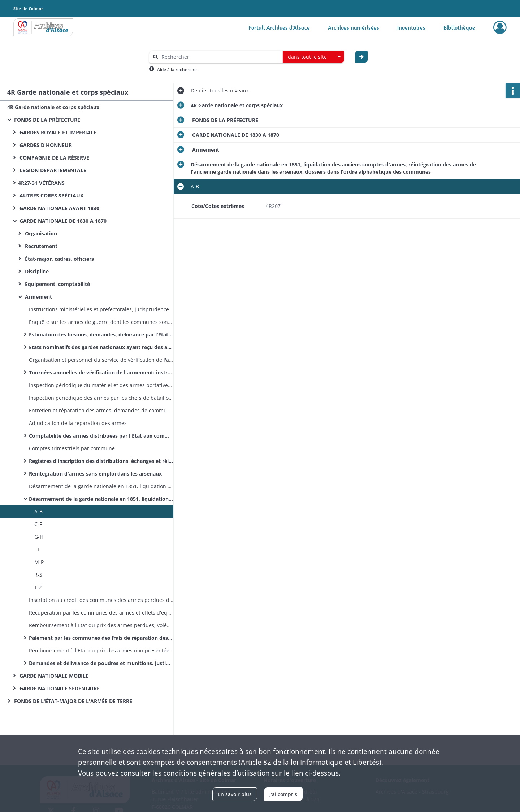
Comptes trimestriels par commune (72, 448)
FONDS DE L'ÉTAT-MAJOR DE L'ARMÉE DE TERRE (72, 701)
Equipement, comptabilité (57, 284)
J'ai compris (283, 794)
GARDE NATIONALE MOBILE (53, 676)
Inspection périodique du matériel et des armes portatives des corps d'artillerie (101, 385)
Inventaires (411, 27)
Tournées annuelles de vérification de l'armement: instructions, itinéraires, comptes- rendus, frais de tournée (101, 372)
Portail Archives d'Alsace (279, 27)
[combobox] (313, 57)
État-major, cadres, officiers (59, 259)
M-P (39, 562)
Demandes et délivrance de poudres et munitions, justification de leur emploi (101, 663)
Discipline (36, 271)
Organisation (40, 233)
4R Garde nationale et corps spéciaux (53, 107)
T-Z (38, 587)
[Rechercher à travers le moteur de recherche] (220, 57)
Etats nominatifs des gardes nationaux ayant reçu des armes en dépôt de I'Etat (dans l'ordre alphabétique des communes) (101, 347)
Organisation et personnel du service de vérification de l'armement (101, 360)
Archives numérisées (354, 27)
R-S (38, 575)
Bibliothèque (459, 27)
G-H (39, 537)
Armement (38, 297)
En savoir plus (235, 794)
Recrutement (40, 246)
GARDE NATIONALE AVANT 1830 (59, 208)
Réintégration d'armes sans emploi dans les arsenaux (95, 474)
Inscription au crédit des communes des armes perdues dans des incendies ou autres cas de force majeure (101, 600)
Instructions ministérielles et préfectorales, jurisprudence (99, 309)
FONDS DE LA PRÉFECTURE (46, 120)
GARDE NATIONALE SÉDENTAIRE (59, 688)
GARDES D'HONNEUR (45, 145)
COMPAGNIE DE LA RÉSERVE (54, 158)
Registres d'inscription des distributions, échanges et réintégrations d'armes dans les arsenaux (101, 461)
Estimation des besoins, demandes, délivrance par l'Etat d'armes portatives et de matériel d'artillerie (101, 335)
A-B (38, 511)
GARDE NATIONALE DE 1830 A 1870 (62, 221)
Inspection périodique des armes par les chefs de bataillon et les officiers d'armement (101, 398)
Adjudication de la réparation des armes (78, 423)
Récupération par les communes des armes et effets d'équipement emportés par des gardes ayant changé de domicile (101, 613)
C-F (38, 524)
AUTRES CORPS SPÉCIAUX (51, 196)
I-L (37, 549)
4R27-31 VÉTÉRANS (41, 183)
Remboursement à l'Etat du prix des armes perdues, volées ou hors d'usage (101, 625)
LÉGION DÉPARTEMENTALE (52, 170)
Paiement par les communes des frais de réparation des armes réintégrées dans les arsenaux (101, 638)
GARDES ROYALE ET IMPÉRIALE (57, 132)
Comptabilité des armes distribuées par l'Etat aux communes (101, 436)
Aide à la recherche (177, 70)
